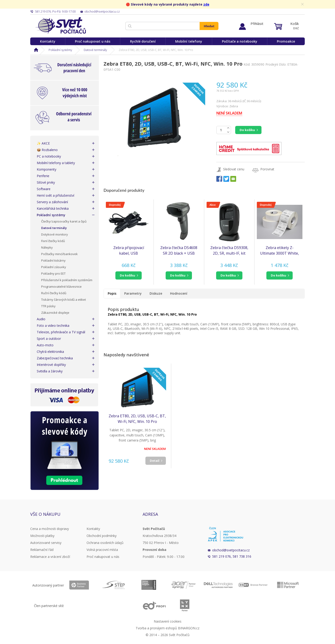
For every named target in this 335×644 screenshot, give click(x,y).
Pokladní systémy (60, 50)
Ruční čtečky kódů (54, 293)
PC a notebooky (49, 156)
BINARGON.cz (189, 628)
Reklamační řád (42, 550)
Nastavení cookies (168, 621)
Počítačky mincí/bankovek (59, 254)
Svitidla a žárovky (50, 371)
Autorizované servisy (46, 543)
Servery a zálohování (52, 202)
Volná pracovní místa (102, 550)
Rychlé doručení (143, 41)
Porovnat (267, 169)
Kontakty (48, 41)
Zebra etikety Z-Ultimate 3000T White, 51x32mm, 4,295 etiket (280, 251)
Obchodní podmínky (102, 536)
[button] (129, 275)
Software (44, 189)
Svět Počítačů (60, 26)
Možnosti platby (42, 536)
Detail (155, 461)
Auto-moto (45, 345)
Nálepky (47, 247)
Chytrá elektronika (50, 352)
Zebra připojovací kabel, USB (129, 250)
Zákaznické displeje (55, 313)
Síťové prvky (46, 182)
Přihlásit (257, 24)
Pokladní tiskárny (53, 260)
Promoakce (286, 41)
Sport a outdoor (49, 339)
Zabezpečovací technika (55, 358)
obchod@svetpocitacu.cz (231, 550)
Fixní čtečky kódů (53, 241)
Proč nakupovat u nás (93, 41)
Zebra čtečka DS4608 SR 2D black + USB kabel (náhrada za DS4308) (179, 251)
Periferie (43, 176)
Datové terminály (95, 50)
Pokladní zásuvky (54, 267)
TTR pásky (48, 306)
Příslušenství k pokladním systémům (67, 280)
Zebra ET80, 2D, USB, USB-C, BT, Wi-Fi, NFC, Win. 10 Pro (137, 419)
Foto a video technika (53, 325)
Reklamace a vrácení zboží (50, 557)
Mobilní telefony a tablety (56, 163)
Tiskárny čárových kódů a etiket (64, 300)
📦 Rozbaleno (47, 150)
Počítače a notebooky (240, 41)
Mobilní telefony (189, 41)
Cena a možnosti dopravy (50, 529)
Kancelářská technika (53, 208)
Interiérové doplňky (51, 365)
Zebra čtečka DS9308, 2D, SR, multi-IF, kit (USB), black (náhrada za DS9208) (229, 251)
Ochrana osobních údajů (105, 543)
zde (206, 4)
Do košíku (247, 130)
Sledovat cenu (234, 169)
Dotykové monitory (55, 234)
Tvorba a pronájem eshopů (156, 628)
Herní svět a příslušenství (55, 195)
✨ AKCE (43, 143)
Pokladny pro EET (53, 273)
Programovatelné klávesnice (61, 287)
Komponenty (47, 169)
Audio (41, 319)
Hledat (209, 26)
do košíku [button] (127, 275)
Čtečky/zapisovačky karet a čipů (64, 221)
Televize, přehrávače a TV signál (61, 332)
